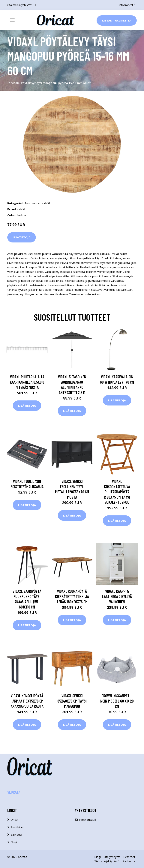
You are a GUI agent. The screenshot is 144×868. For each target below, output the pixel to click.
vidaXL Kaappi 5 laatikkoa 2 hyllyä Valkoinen (117, 596)
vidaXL (46, 203)
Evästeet (129, 857)
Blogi (14, 842)
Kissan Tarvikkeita (117, 20)
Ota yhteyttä (112, 857)
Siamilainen (17, 827)
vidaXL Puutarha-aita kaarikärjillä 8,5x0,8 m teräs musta (27, 382)
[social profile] (35, 5)
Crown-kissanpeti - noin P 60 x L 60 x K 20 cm (117, 701)
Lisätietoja (22, 237)
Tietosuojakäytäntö (107, 861)
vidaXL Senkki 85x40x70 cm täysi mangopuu (72, 701)
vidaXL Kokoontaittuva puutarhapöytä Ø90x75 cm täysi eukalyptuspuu (117, 492)
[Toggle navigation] (12, 20)
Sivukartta (129, 861)
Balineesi (16, 835)
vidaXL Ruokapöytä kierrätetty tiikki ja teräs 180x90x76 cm (72, 596)
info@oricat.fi (127, 5)
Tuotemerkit (33, 203)
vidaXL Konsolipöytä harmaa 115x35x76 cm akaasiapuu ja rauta (27, 701)
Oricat (14, 820)
